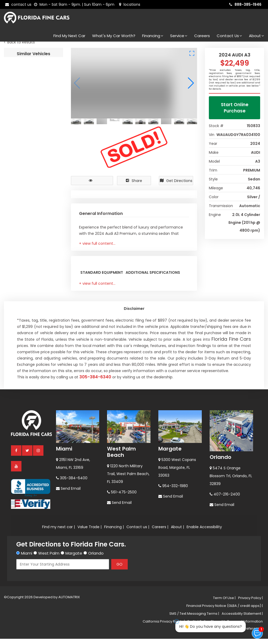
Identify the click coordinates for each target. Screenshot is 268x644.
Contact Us (229, 36)
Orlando (220, 611)
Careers (202, 36)
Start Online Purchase (235, 113)
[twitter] (27, 604)
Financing (153, 36)
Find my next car (69, 36)
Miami (64, 602)
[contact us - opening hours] (75, 4)
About (256, 36)
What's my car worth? (114, 36)
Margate (170, 602)
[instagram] (38, 604)
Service (179, 36)
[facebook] (16, 604)
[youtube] (16, 619)
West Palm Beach (121, 605)
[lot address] (130, 4)
